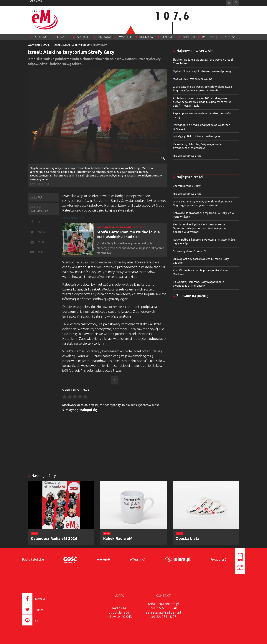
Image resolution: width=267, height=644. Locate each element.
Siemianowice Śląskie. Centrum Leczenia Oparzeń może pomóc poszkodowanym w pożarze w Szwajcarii (200, 228)
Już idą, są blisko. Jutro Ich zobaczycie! (197, 136)
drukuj (41, 242)
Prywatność (218, 559)
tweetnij (42, 232)
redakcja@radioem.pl (164, 604)
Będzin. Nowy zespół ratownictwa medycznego (203, 71)
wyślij (40, 252)
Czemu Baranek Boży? (187, 186)
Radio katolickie (33, 559)
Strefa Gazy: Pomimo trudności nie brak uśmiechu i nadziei (128, 234)
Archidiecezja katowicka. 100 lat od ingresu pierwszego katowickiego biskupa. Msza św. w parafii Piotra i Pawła (202, 102)
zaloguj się (89, 410)
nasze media (35, 1)
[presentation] (41, 626)
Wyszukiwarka (236, 3)
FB (39, 222)
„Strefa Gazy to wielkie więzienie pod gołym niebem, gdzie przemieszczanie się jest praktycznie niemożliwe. (130, 248)
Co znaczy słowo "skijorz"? (189, 251)
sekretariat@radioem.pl (164, 612)
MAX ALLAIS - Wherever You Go (193, 79)
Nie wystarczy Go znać (187, 156)
